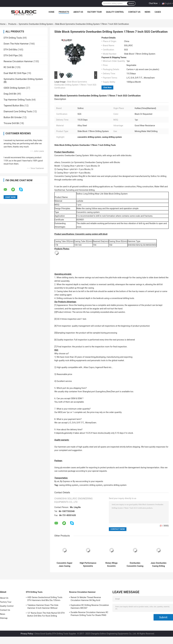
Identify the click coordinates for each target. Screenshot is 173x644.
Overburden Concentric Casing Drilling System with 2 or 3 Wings (135, 565)
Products (64, 12)
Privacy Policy (27, 634)
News (148, 12)
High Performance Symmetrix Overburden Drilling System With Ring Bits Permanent (88, 565)
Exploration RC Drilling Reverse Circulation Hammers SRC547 (90, 607)
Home (51, 12)
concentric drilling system (91, 485)
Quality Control (115, 12)
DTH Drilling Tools (13, 38)
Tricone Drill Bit (11, 123)
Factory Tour (95, 12)
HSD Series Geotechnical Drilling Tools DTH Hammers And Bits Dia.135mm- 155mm (45, 599)
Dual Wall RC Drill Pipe (15, 73)
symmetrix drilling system (115, 485)
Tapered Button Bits (14, 106)
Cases (158, 12)
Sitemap (4, 618)
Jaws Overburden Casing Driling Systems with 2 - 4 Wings (159, 565)
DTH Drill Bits (10, 50)
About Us (78, 12)
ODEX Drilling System (14, 88)
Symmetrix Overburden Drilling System (36, 24)
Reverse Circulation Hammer (18, 61)
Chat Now (153, 3)
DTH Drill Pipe (11, 55)
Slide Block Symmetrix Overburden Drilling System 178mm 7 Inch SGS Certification (75, 85)
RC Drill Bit (9, 67)
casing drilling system (69, 485)
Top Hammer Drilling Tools (17, 100)
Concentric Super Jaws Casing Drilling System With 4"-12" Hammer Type (65, 565)
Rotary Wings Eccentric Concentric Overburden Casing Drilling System (111, 565)
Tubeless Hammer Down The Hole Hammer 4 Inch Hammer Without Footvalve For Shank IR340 (43, 607)
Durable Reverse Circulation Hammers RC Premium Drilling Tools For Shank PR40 (89, 614)
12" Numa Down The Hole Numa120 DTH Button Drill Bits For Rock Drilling (46, 614)
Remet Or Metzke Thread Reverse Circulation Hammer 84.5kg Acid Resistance (86, 599)
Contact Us (134, 12)
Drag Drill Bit (10, 94)
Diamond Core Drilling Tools (18, 111)
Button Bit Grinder (13, 117)
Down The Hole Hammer (16, 44)
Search (131, 3)
